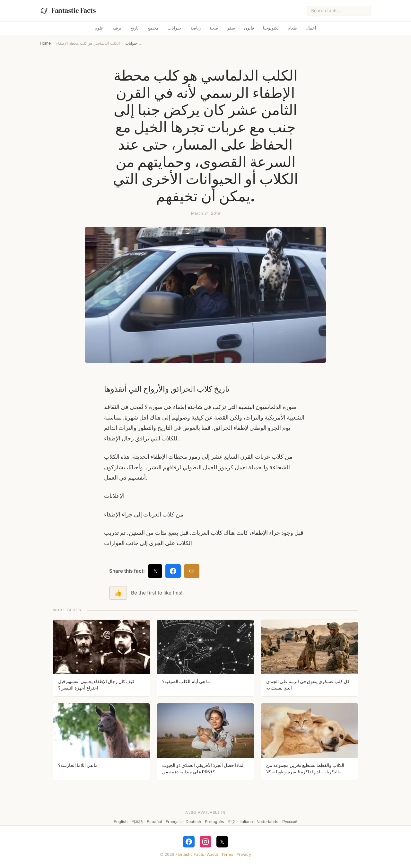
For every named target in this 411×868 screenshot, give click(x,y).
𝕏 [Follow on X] (222, 842)
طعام (292, 28)
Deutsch (193, 822)
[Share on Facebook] (173, 571)
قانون (249, 28)
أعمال (311, 28)
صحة (214, 28)
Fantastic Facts (190, 854)
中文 (232, 822)
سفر (231, 28)
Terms (227, 854)
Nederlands (267, 822)
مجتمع (153, 28)
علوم (99, 28)
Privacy (244, 854)
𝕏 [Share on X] (155, 571)
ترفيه (117, 28)
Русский (290, 822)
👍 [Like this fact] (118, 593)
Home (45, 43)
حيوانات (175, 28)
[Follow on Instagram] (205, 842)
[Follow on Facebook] (189, 842)
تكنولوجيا (271, 28)
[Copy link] (192, 571)
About (213, 854)
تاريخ (135, 28)
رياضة (196, 28)
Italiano (246, 822)
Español (154, 822)
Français (174, 822)
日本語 (137, 822)
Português (214, 822)
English (121, 822)
